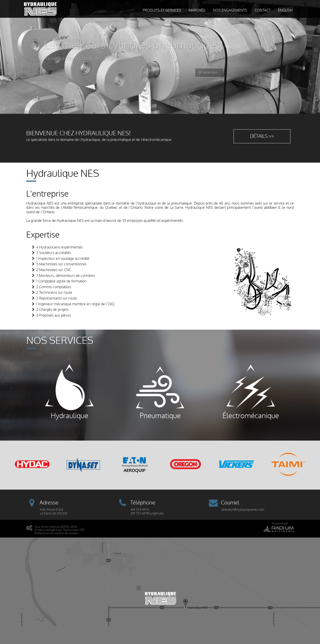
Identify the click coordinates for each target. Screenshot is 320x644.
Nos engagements (230, 10)
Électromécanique (251, 392)
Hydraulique (69, 392)
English (285, 10)
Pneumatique (160, 392)
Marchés (197, 10)
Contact (263, 10)
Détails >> (262, 136)
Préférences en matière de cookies (56, 533)
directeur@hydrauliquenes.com (243, 510)
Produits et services (162, 10)
